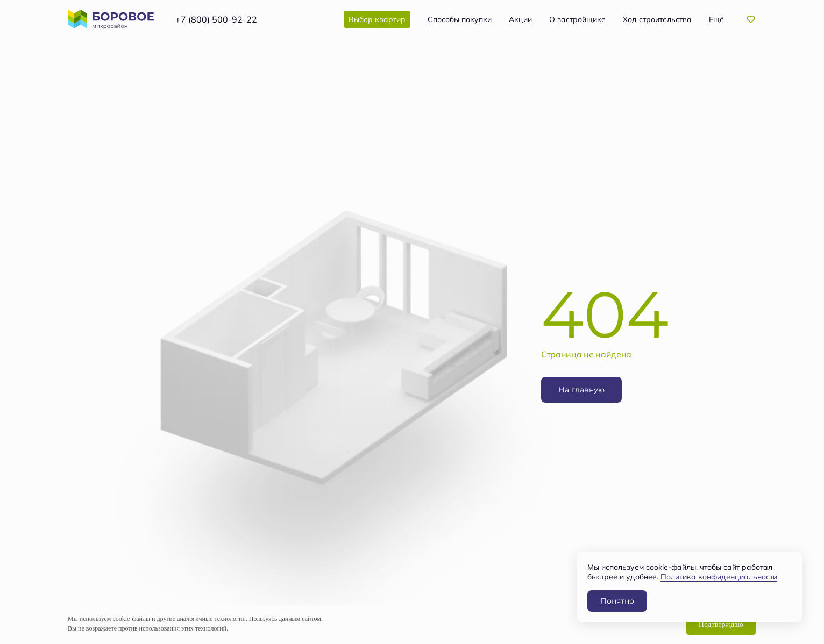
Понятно (617, 601)
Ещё (716, 19)
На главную (581, 389)
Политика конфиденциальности (719, 577)
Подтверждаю (721, 624)
